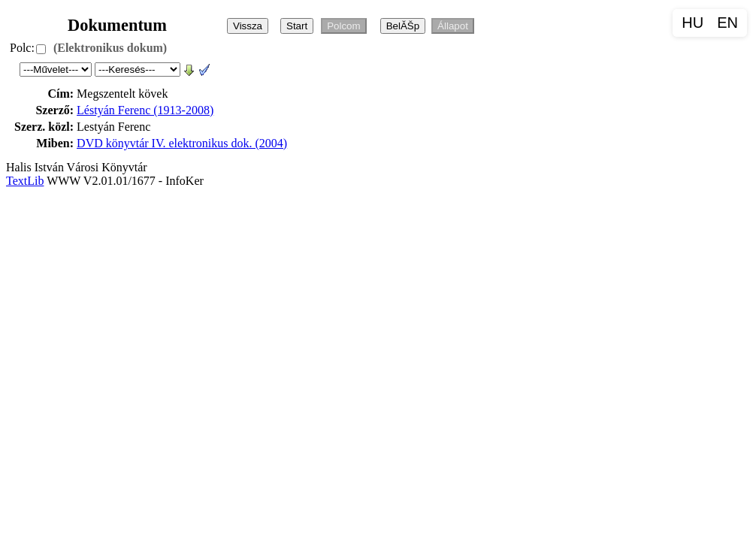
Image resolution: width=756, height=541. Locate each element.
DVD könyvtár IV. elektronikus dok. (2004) (182, 143)
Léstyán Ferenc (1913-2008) (145, 110)
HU (692, 23)
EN (727, 23)
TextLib (25, 181)
